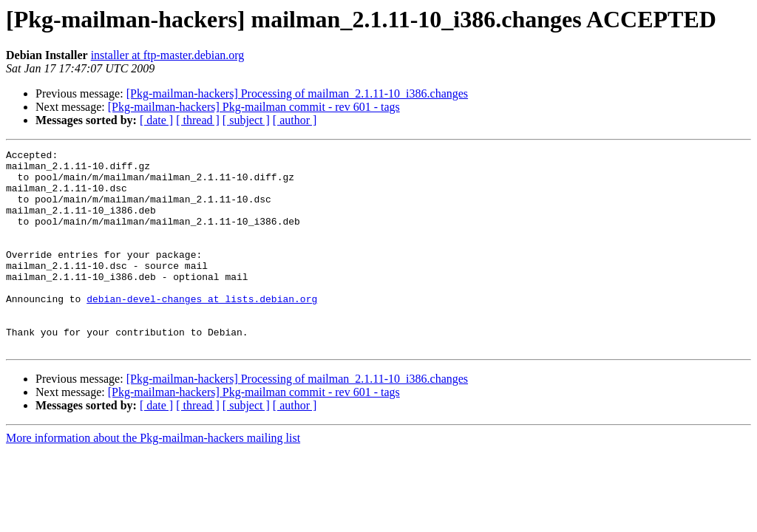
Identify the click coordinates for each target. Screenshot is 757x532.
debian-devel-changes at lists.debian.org (202, 330)
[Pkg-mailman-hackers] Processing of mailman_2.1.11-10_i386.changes (297, 93)
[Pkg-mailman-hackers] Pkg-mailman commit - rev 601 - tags (254, 107)
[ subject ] (246, 120)
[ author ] (295, 120)
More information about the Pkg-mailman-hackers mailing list (153, 478)
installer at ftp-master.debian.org (168, 55)
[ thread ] (198, 120)
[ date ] (156, 120)
